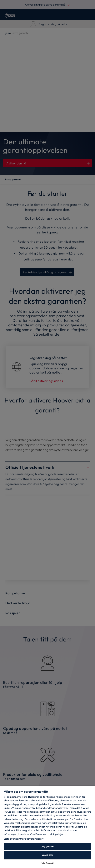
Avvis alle (47, 855)
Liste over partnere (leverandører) (24, 839)
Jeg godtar (47, 846)
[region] (47, 827)
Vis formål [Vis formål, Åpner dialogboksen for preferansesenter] (47, 863)
